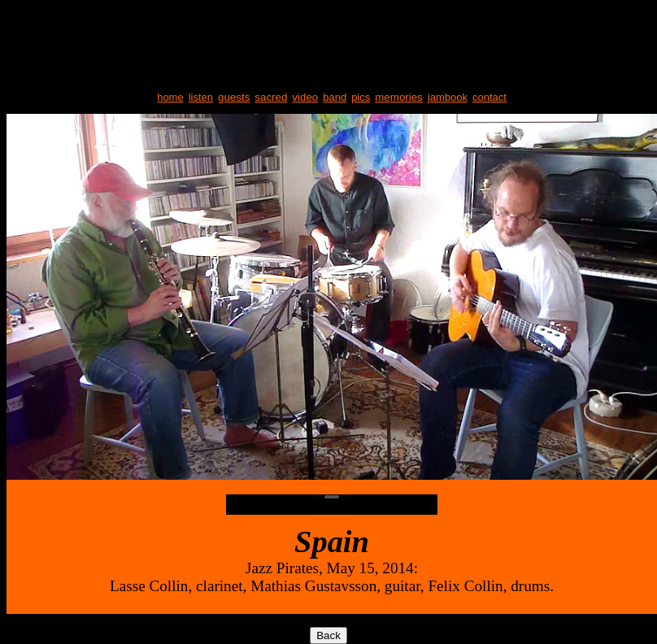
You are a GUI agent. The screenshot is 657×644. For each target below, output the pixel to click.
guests (234, 97)
